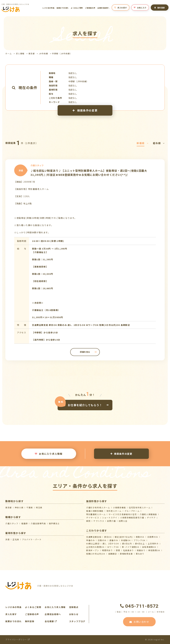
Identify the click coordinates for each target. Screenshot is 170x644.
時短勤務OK (154, 550)
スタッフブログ (77, 621)
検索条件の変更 (85, 110)
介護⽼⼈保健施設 (148, 514)
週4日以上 (140, 544)
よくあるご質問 (77, 8)
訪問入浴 (123, 521)
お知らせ (74, 614)
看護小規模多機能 (95, 511)
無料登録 (160, 8)
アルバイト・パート (32, 539)
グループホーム (132, 511)
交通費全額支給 (94, 537)
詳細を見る (85, 352)
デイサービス (93, 518)
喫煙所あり (107, 550)
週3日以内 (127, 544)
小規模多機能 (120, 508)
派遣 (7, 539)
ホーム (9, 54)
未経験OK (126, 540)
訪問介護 (111, 521)
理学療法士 (54, 523)
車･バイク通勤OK (131, 547)
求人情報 (20, 54)
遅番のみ (114, 540)
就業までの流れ (63, 8)
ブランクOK (139, 540)
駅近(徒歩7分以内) (124, 537)
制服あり (141, 550)
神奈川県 (19, 508)
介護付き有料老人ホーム (98, 508)
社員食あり (128, 550)
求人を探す (121, 8)
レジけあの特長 (48, 8)
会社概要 (51, 621)
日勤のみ (102, 540)
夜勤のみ (140, 537)
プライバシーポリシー (18, 639)
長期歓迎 (113, 554)
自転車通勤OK (149, 547)
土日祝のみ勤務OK (95, 547)
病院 (88, 521)
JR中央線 (43, 54)
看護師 (25, 523)
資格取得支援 (126, 554)
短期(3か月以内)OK (96, 554)
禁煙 (118, 550)
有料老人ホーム (114, 511)
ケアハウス (99, 521)
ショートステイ (110, 518)
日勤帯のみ (153, 537)
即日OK (108, 537)
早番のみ (90, 540)
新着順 (143, 143)
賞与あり (140, 554)
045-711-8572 (139, 606)
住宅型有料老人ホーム (140, 508)
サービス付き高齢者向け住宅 (123, 514)
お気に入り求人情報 (49, 454)
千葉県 (30, 508)
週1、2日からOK (111, 544)
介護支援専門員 (38, 523)
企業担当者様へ (103, 8)
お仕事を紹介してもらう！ (85, 405)
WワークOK (113, 547)
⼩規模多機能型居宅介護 (132, 518)
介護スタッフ (12, 523)
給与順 (159, 143)
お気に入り (140, 8)
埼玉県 (39, 508)
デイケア (151, 518)
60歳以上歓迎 (93, 544)
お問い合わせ (139, 622)
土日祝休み (153, 544)
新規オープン (93, 550)
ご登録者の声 (90, 8)
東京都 (32, 54)
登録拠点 (74, 607)
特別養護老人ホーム (96, 514)
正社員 (16, 539)
